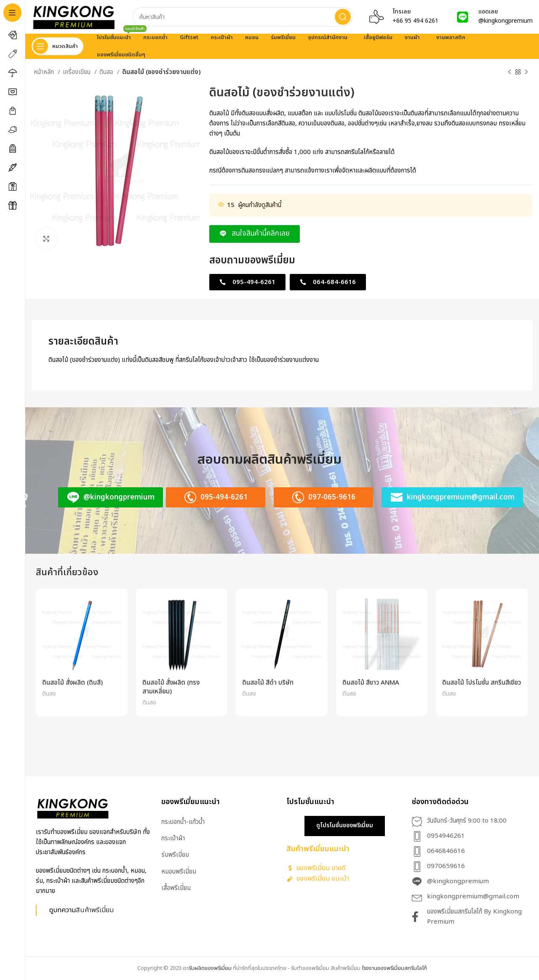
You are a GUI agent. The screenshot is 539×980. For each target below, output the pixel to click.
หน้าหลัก (45, 72)
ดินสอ (107, 72)
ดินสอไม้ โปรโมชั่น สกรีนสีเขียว (482, 683)
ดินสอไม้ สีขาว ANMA (371, 683)
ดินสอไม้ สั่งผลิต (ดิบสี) (72, 683)
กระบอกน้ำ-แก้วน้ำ (183, 822)
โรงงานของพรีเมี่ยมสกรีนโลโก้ (394, 968)
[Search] (243, 17)
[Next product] (526, 72)
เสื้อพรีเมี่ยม (176, 888)
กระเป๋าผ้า (173, 838)
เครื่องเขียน (77, 72)
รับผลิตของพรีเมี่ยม (210, 968)
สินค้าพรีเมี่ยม (95, 910)
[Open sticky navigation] (57, 46)
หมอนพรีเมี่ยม (179, 872)
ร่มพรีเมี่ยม (175, 855)
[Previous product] (510, 72)
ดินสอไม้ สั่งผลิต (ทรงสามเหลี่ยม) (171, 687)
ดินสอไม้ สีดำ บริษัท (268, 683)
